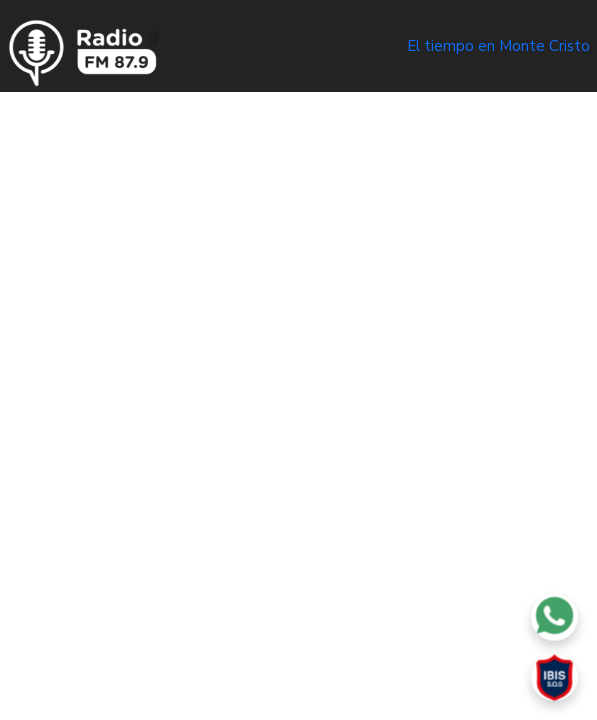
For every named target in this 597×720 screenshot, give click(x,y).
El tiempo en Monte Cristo (498, 46)
